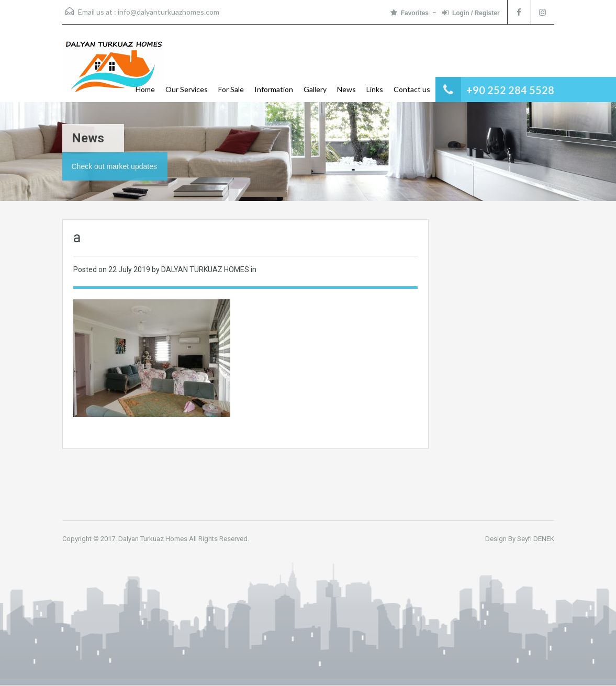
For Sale (231, 89)
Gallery (315, 89)
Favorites (410, 13)
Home (145, 89)
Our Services (187, 89)
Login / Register (471, 13)
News (346, 89)
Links (375, 89)
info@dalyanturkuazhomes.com (169, 12)
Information (274, 89)
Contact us (412, 89)
